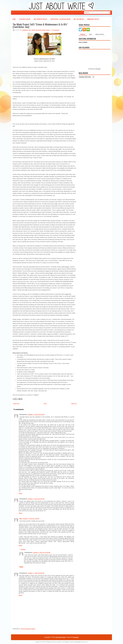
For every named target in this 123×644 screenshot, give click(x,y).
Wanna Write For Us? (93, 19)
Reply (20, 493)
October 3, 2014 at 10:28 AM (42, 552)
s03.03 (33, 30)
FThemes (43, 642)
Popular (83, 34)
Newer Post (16, 403)
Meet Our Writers (79, 19)
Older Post (74, 403)
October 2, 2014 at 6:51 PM (36, 414)
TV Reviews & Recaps (25, 19)
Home (14, 19)
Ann (21, 519)
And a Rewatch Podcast (41, 19)
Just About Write (60, 637)
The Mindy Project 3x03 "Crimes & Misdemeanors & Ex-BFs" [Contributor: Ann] (40, 26)
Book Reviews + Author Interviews (61, 19)
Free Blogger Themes (68, 642)
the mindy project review (43, 30)
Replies (23, 549)
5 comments (56, 30)
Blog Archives (100, 34)
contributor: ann (26, 30)
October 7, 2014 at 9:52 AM (36, 573)
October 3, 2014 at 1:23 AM (31, 519)
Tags (90, 34)
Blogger (98, 69)
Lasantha (59, 642)
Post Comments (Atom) (28, 629)
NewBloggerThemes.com (81, 642)
